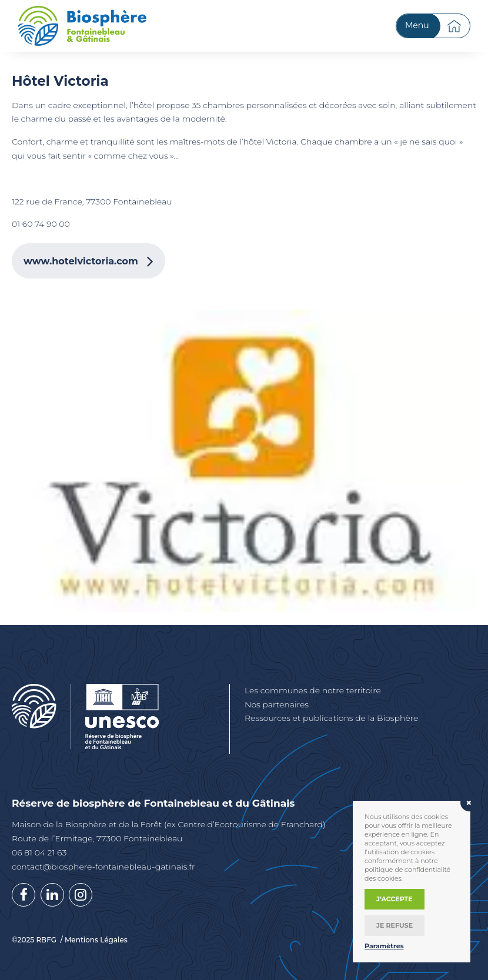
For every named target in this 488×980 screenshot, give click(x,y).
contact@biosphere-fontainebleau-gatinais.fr (103, 867)
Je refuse (395, 925)
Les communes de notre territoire (313, 690)
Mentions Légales (96, 940)
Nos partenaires (277, 704)
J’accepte (395, 899)
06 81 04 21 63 (39, 853)
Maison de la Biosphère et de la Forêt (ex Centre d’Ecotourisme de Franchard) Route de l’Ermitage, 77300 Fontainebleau (169, 831)
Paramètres (384, 946)
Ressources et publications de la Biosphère (331, 718)
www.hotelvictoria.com (81, 261)
